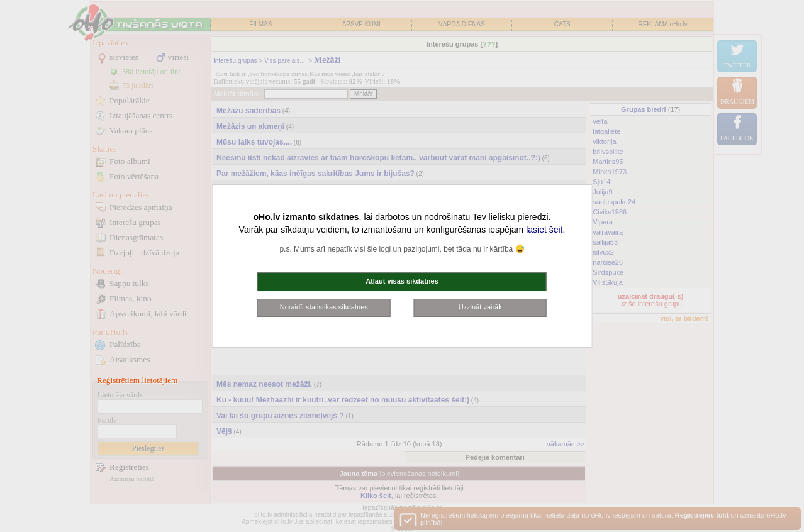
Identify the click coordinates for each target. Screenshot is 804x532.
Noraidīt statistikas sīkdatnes (324, 307)
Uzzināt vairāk (480, 307)
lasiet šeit (544, 230)
